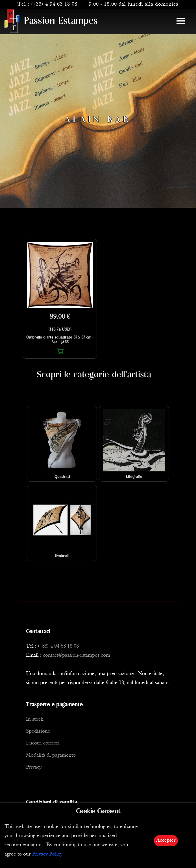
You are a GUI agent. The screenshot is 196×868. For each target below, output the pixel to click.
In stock (35, 719)
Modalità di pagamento (51, 755)
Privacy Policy (47, 854)
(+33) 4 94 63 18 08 (54, 4)
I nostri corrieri (43, 743)
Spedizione (38, 731)
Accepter (166, 840)
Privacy (34, 767)
